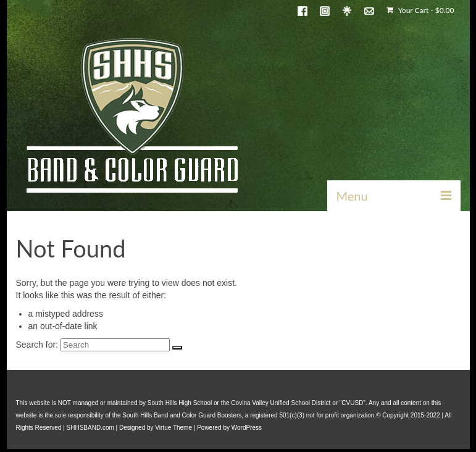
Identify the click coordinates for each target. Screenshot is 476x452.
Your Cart (420, 10)
